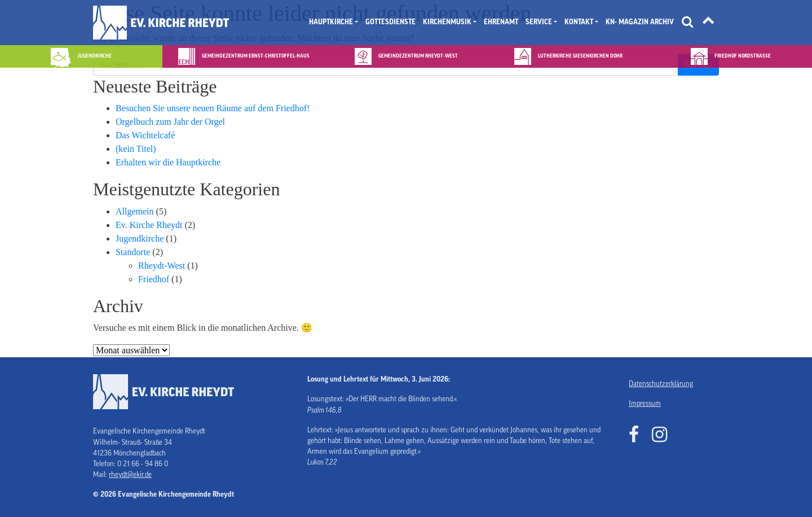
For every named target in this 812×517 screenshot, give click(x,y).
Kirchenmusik (447, 22)
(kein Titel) (136, 149)
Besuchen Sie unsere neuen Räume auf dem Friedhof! (213, 108)
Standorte (133, 252)
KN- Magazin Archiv (640, 22)
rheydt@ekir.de (130, 475)
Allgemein (135, 211)
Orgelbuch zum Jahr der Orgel (170, 122)
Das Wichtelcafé (145, 135)
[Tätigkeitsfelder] (708, 23)
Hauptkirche (331, 22)
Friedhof (154, 279)
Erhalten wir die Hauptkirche (168, 162)
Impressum (645, 404)
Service (539, 22)
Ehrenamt (501, 22)
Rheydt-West (162, 266)
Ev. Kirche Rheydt (149, 225)
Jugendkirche (140, 238)
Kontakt (579, 22)
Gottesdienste (390, 22)
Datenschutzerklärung (661, 384)
